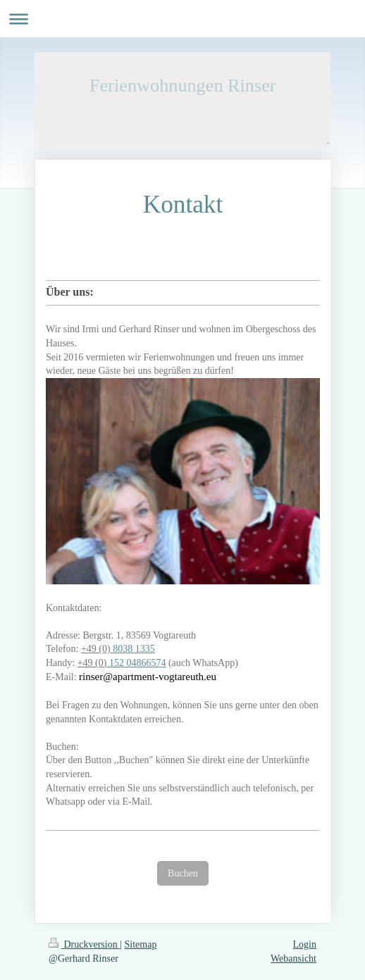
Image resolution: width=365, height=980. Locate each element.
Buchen (183, 873)
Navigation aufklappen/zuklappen (182, 19)
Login (305, 944)
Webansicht (293, 959)
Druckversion (84, 944)
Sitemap (141, 944)
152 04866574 (138, 663)
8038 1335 (134, 649)
